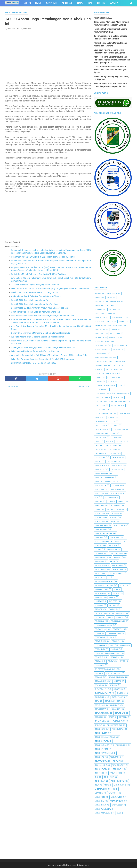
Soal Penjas (120, 713)
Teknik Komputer (102, 741)
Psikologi (114, 649)
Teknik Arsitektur (115, 725)
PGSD (112, 645)
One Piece (112, 605)
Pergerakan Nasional (104, 637)
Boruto (98, 373)
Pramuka (124, 645)
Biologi (118, 361)
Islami (38, 3)
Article (110, 321)
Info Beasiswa (101, 485)
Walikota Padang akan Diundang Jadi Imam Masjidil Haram (38, 337)
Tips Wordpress (116, 773)
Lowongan (99, 553)
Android (98, 313)
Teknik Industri (101, 733)
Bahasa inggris (101, 345)
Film (113, 421)
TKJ (96, 777)
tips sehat (117, 769)
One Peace (99, 605)
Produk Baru (100, 649)
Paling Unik (121, 613)
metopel (123, 585)
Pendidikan (67, 3)
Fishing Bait (100, 433)
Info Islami (99, 489)
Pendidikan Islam (118, 621)
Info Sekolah (116, 489)
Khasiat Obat (100, 521)
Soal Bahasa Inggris (113, 701)
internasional (117, 493)
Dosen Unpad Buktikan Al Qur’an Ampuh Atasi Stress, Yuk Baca (39, 308)
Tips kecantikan (119, 765)
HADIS (97, 445)
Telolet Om (115, 757)
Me (109, 577)
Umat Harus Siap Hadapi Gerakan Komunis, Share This (36, 312)
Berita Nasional (101, 361)
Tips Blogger (100, 765)
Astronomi (118, 326)
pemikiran (120, 617)
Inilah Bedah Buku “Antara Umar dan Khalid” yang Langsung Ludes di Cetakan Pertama (50, 289)
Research (99, 661)
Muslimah (99, 597)
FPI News (115, 437)
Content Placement (103, 393)
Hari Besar (99, 449)
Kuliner (98, 549)
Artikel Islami (101, 326)
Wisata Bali (100, 801)
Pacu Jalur (113, 609)
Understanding (101, 789)
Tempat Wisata (101, 761)
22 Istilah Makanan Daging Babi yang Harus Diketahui (35, 285)
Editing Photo (116, 405)
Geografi (120, 441)
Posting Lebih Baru (13, 386)
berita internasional (104, 357)
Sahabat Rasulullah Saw (105, 669)
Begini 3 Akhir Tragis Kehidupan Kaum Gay (30, 300)
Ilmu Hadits (100, 469)
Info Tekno (99, 493)
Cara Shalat (112, 377)
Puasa (98, 653)
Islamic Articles (102, 505)
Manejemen (100, 561)
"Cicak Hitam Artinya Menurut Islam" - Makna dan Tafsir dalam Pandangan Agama (111, 70)
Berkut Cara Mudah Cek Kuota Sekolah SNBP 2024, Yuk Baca (39, 274)
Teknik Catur (100, 729)
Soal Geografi (101, 709)
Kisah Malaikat (101, 529)
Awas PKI (114, 329)
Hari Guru (113, 449)
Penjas (98, 633)
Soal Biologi (100, 705)
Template (117, 761)
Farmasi (98, 417)
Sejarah (98, 677)
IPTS (97, 497)
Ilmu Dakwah (112, 461)
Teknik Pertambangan (104, 753)
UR (114, 789)
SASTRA (98, 673)
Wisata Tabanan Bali (103, 809)
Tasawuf (99, 725)
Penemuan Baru (101, 629)
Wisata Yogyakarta (103, 813)
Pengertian (117, 629)
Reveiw (111, 661)
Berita (80, 3)
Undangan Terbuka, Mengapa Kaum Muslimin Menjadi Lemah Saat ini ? (43, 348)
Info (90, 3)
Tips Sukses (100, 773)
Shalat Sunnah (101, 689)
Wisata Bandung (117, 801)
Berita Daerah (101, 353)
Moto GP (116, 593)
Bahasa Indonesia (102, 341)
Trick (106, 785)
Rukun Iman (100, 665)
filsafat (115, 425)
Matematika (100, 565)
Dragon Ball (100, 405)
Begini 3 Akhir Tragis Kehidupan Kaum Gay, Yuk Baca (35, 304)
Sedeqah (118, 673)
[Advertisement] (48, 50)
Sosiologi (99, 717)
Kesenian (113, 517)
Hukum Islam (100, 457)
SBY (108, 673)
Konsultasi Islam (102, 541)
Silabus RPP (122, 693)
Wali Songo (113, 793)
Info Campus (117, 485)
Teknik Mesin (122, 745)
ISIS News (99, 501)
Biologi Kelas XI (101, 365)
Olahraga (113, 601)
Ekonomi (122, 413)
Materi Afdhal (118, 565)
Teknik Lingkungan (103, 745)
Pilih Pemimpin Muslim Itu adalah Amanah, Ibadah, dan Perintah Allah (43, 316)
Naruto (112, 597)
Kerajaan (116, 513)
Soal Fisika (115, 705)
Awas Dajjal (100, 329)
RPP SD (122, 661)
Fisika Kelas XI (101, 437)
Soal (97, 701)
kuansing (99, 545)
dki (106, 397)
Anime (110, 313)
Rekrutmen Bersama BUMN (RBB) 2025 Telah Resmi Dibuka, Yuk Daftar (43, 257)
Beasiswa (116, 349)
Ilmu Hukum (115, 469)
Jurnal (113, 3)
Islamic (121, 501)
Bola (116, 369)
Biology (117, 365)
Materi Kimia (118, 569)
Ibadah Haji (116, 457)
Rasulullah (51, 3)
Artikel (122, 321)
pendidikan (99, 621)
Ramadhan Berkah (113, 653)
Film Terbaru (100, 425)
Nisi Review (99, 601)
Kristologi (119, 541)
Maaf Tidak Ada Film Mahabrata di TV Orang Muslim (35, 293)
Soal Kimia (116, 709)
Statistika (123, 717)
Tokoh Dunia (109, 777)
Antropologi (100, 318)
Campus (98, 377)
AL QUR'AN (110, 306)
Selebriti (117, 681)
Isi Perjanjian (110, 497)
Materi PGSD (100, 573)
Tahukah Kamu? (119, 721)
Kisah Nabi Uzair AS (103, 18)
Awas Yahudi (115, 333)
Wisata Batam (100, 805)
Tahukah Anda (101, 721)
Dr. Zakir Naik (121, 401)
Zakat (119, 813)
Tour (97, 785)
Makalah (118, 557)
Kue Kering (113, 545)
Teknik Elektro (118, 729)
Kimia (113, 521)
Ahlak (109, 298)
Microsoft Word (102, 589)
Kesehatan (99, 517)
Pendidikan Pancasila (104, 625)
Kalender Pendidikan (115, 509)
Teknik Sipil (100, 757)
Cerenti (111, 381)
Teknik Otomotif (102, 749)
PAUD (109, 617)
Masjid (113, 561)
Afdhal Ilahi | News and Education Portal (76, 865)
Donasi (107, 401)
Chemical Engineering (104, 385)
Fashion (111, 417)
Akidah (98, 306)
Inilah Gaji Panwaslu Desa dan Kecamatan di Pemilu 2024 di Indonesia (43, 359)
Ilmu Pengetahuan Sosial (105, 481)
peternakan (100, 645)
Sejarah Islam (101, 681)
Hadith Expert (111, 445)
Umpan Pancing (120, 785)
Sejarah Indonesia (116, 677)
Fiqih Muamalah (119, 429)
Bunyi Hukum (111, 373)
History (113, 453)
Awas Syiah (100, 333)
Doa (97, 401)
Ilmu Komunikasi (102, 473)
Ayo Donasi (99, 337)
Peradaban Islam (114, 633)
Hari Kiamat (100, 453)
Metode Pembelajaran (104, 581)
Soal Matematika (102, 713)
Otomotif (99, 609)
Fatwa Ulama (100, 421)
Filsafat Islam (101, 429)
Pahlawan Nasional (103, 613)
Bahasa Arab (114, 337)
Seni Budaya (100, 685)
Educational (100, 409)
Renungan (115, 657)
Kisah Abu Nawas (102, 525)
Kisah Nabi (99, 537)
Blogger (101, 3)
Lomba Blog (112, 549)
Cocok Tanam (100, 389)
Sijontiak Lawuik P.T (103, 693)
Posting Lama (84, 386)
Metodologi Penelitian (104, 585)
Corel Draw (122, 393)
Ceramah (99, 381)
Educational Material (104, 413)
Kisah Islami (119, 525)
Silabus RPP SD (101, 697)
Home (28, 3)
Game (97, 441)
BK (107, 369)
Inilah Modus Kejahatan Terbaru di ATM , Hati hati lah (35, 351)
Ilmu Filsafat (100, 465)
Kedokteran (100, 513)
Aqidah (98, 321)
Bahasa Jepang (101, 349)
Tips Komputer (101, 769)
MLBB (116, 589)
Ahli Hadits (100, 301)
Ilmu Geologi (117, 465)
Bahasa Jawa (119, 345)
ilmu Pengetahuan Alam (105, 477)
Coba (120, 385)
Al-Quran (112, 309)
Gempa (108, 441)
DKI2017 (116, 397)
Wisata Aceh (100, 797)
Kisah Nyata (114, 537)
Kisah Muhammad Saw (104, 533)
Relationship (100, 657)
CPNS (97, 397)
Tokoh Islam (100, 781)
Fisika (113, 433)
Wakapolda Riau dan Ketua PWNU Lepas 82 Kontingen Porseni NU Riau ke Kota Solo (49, 355)
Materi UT (99, 577)
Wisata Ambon (117, 797)
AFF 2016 (98, 298)
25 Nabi (98, 293)
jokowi (117, 505)
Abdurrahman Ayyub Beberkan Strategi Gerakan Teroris (36, 296)
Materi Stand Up (117, 573)
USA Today (99, 793)
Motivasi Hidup (101, 593)
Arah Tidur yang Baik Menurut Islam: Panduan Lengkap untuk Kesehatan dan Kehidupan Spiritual (112, 60)
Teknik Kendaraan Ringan (105, 737)
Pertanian (116, 641)
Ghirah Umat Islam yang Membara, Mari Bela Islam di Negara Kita (41, 333)
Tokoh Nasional (118, 781)
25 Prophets (112, 293)
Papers (98, 617)
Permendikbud (101, 641)
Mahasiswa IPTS (101, 557)
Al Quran (99, 309)
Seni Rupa (114, 685)
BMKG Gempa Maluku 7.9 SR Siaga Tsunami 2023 (34, 363)
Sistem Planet (118, 697)
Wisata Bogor (118, 805)
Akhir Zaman (115, 301)
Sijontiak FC (118, 689)
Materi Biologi (101, 569)
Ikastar (98, 461)
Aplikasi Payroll (118, 318)
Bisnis (97, 369)
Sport (111, 717)
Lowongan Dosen (117, 553)
